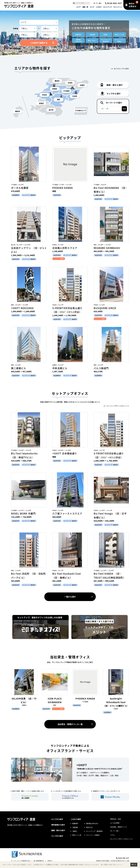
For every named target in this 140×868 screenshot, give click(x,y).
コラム (113, 835)
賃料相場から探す (58, 825)
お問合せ (50, 861)
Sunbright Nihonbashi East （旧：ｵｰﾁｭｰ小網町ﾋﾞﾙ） (116, 702)
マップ (92, 7)
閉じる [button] (134, 865)
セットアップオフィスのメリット (118, 406)
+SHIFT (82, 765)
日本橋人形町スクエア (65, 248)
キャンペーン (118, 7)
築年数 (78, 41)
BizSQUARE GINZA (105, 308)
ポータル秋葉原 (20, 188)
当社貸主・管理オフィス (119, 827)
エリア (78, 7)
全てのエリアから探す (122, 69)
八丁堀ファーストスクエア (67, 513)
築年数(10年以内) (92, 823)
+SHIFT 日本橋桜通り (65, 453)
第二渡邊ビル (19, 368)
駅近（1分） (92, 40)
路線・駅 (85, 7)
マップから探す (57, 836)
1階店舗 (92, 35)
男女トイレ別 (120, 35)
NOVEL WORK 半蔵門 (23, 513)
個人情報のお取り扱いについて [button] (112, 865)
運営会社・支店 (116, 819)
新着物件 (78, 35)
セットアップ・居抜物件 (95, 831)
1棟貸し (106, 35)
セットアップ (107, 7)
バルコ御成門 (101, 368)
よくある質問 (115, 823)
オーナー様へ (98, 3)
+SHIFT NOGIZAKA (22, 308)
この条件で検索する (39, 43)
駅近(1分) (89, 827)
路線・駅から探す (58, 830)
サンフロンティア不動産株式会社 (21, 861)
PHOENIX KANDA (63, 188)
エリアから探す (57, 819)
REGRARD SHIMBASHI (107, 248)
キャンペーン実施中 (93, 835)
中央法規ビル (60, 368)
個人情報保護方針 (39, 861)
